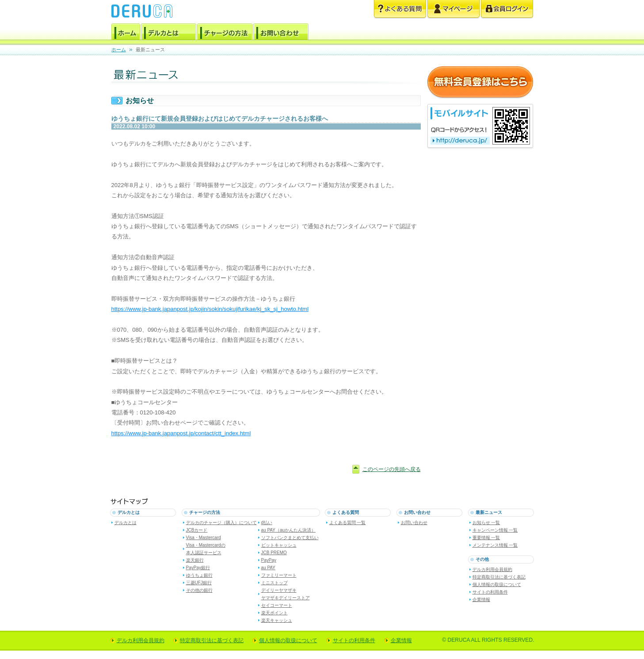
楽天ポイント (274, 613)
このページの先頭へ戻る (392, 469)
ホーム (126, 33)
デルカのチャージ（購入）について (221, 523)
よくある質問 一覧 (348, 523)
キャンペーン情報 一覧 (495, 530)
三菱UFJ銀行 (199, 583)
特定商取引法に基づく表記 (499, 577)
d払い (267, 523)
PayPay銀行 (198, 568)
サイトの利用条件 (490, 592)
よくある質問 (400, 10)
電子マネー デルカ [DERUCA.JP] (142, 11)
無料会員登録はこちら (480, 82)
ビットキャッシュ (279, 545)
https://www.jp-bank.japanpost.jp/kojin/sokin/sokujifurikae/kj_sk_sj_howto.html (210, 309)
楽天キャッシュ (277, 620)
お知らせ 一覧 (486, 523)
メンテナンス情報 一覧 (495, 545)
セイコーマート (277, 605)
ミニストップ (274, 583)
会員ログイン (507, 10)
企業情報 (481, 600)
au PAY (268, 568)
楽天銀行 (195, 560)
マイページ (453, 10)
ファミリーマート (279, 575)
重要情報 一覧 (486, 538)
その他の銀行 (199, 590)
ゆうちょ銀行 (199, 575)
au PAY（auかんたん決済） (289, 530)
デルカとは (169, 33)
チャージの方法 (225, 33)
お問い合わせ (281, 33)
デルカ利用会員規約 (492, 569)
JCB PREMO (274, 553)
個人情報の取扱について (497, 584)
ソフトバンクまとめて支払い (290, 538)
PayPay (269, 560)
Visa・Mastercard (204, 538)
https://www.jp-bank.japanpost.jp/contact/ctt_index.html (181, 433)
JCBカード (197, 530)
